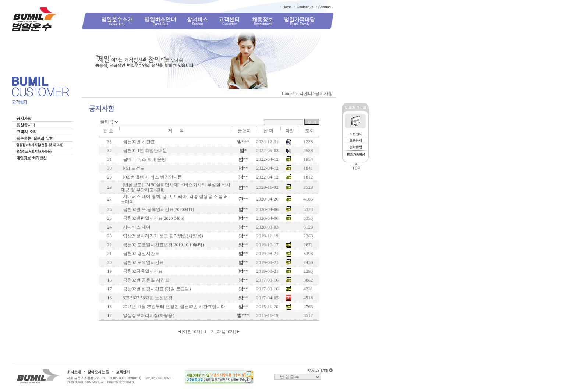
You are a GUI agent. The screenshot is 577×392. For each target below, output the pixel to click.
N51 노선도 (133, 168)
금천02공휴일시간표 (142, 271)
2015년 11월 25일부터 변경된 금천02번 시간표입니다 (173, 307)
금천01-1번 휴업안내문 (144, 151)
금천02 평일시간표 (140, 254)
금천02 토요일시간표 (142, 262)
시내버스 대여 (136, 227)
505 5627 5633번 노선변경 (147, 298)
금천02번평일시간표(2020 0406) (153, 218)
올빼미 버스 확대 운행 (143, 159)
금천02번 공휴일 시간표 (145, 280)
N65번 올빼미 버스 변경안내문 (152, 177)
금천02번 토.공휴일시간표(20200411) (157, 209)
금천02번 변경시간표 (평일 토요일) (156, 289)
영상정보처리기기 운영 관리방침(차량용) (162, 236)
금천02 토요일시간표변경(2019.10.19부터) (162, 245)
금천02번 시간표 (138, 142)
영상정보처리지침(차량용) (148, 315)
